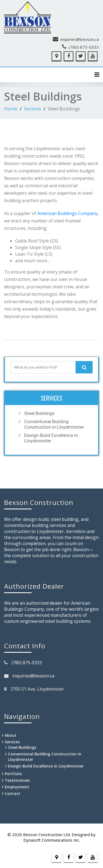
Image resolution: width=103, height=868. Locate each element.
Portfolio (13, 774)
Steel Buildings (39, 413)
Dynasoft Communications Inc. (52, 840)
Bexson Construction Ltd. (47, 834)
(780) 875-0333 (84, 47)
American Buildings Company (67, 213)
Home (11, 109)
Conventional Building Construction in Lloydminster (54, 424)
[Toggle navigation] (97, 75)
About (11, 735)
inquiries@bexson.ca (80, 39)
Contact (12, 793)
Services (33, 109)
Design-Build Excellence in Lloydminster (51, 438)
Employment (17, 787)
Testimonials (17, 780)
